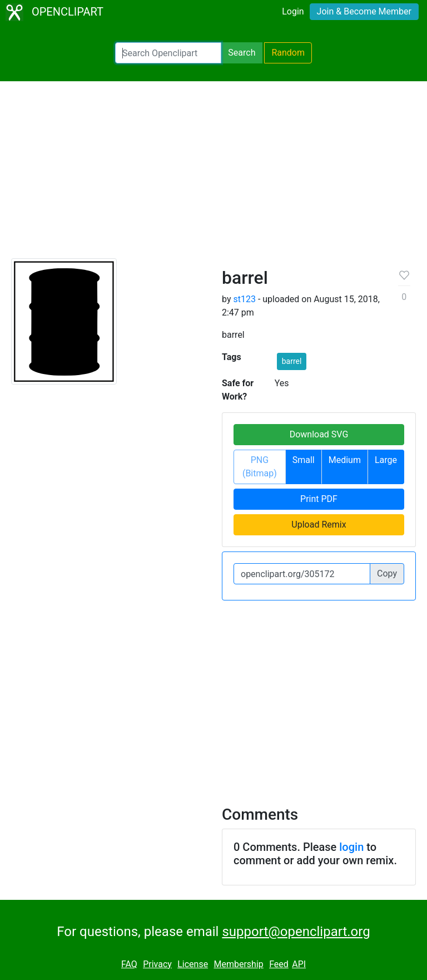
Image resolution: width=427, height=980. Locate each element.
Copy (387, 573)
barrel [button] (292, 361)
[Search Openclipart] (168, 53)
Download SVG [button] (319, 434)
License (193, 964)
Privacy (157, 964)
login (351, 847)
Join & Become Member (364, 11)
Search (242, 53)
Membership (238, 964)
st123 (244, 299)
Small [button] (304, 460)
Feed (279, 964)
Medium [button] (345, 460)
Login (293, 11)
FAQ (129, 964)
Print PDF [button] (319, 499)
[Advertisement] (213, 175)
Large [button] (386, 460)
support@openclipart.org (296, 932)
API (299, 964)
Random (288, 53)
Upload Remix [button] (319, 525)
